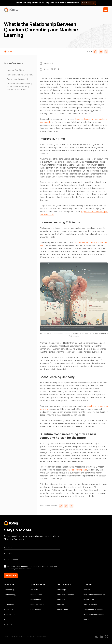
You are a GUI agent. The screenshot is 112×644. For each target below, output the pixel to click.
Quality (86, 619)
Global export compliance (94, 615)
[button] (106, 10)
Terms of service (90, 605)
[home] (11, 10)
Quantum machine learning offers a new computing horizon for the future (19, 87)
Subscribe (8, 624)
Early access (36, 610)
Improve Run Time (15, 70)
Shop (6, 619)
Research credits (37, 605)
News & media (10, 615)
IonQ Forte (61, 600)
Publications (9, 605)
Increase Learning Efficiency (20, 75)
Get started (35, 590)
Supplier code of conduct (93, 610)
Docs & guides (36, 595)
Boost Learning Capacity (18, 79)
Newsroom (8, 610)
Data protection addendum (94, 595)
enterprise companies (77, 470)
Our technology (10, 595)
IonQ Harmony (63, 610)
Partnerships (36, 600)
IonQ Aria (61, 605)
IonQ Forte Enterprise (65, 595)
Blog (6, 600)
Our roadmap (9, 590)
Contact (87, 590)
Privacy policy (89, 600)
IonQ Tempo (62, 590)
